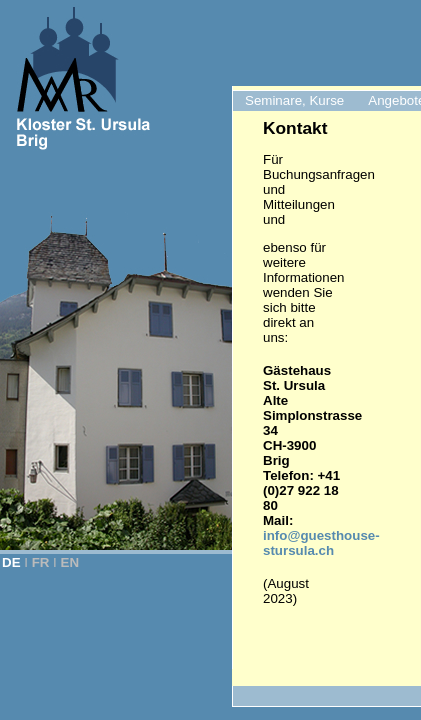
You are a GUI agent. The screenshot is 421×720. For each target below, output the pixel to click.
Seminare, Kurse (294, 100)
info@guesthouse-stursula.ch (321, 543)
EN (70, 562)
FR (41, 562)
